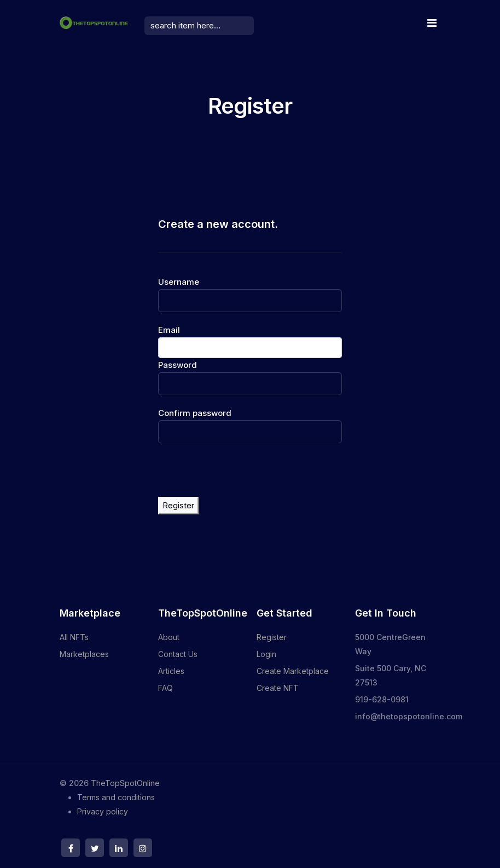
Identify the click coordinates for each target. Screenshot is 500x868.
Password (178, 365)
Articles (171, 671)
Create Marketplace (293, 671)
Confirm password (195, 413)
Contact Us (178, 654)
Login (266, 654)
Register (178, 505)
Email (169, 330)
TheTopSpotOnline (125, 783)
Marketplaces (84, 654)
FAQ (165, 688)
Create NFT (278, 688)
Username (179, 282)
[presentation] (241, 476)
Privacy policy (103, 811)
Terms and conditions (116, 797)
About (169, 637)
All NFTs (74, 637)
